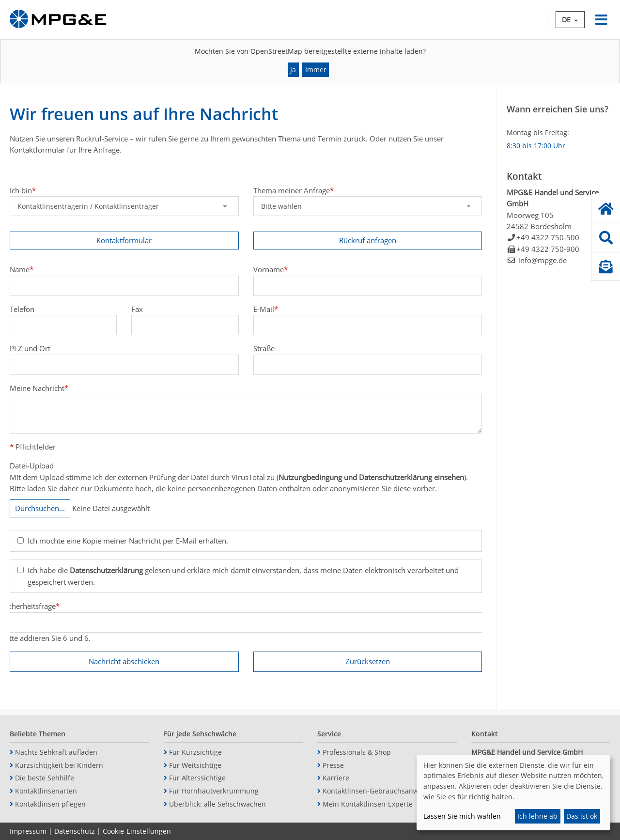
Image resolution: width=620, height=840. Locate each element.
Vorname (271, 270)
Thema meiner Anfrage (294, 190)
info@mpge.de (542, 260)
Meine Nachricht (39, 388)
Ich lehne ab (537, 816)
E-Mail (266, 309)
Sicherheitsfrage (31, 606)
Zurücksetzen (368, 661)
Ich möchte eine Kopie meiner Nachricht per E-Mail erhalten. (128, 541)
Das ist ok (582, 816)
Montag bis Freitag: (538, 132)
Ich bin (23, 190)
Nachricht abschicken (124, 661)
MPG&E (58, 20)
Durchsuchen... (40, 508)
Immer (316, 70)
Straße (264, 348)
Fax (137, 309)
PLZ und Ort (30, 348)
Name (22, 270)
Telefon (22, 309)
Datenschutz (75, 831)
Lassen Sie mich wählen (462, 816)
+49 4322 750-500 (548, 237)
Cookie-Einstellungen (137, 831)
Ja (293, 70)
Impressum (28, 831)
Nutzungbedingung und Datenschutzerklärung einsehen (371, 477)
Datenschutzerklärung (106, 571)
